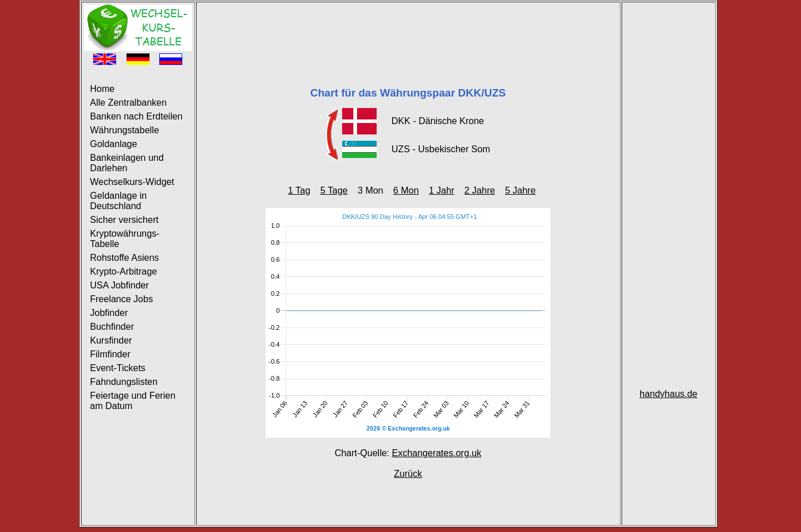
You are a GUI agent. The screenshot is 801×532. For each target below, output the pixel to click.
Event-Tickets (118, 368)
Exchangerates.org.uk (436, 453)
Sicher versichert (124, 220)
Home (103, 89)
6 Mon (406, 190)
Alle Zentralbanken (129, 103)
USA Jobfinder (120, 285)
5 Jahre (520, 190)
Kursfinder (111, 340)
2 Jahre (479, 190)
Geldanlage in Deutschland (119, 201)
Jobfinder (109, 313)
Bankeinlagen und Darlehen (127, 163)
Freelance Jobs (122, 299)
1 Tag (299, 190)
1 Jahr (442, 190)
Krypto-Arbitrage (124, 271)
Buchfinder (112, 327)
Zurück (408, 474)
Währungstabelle (125, 130)
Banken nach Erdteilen (137, 116)
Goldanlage (114, 144)
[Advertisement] (408, 30)
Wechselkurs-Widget (132, 182)
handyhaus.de (668, 394)
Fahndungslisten (124, 382)
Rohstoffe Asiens (125, 258)
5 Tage (334, 190)
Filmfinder (110, 354)
